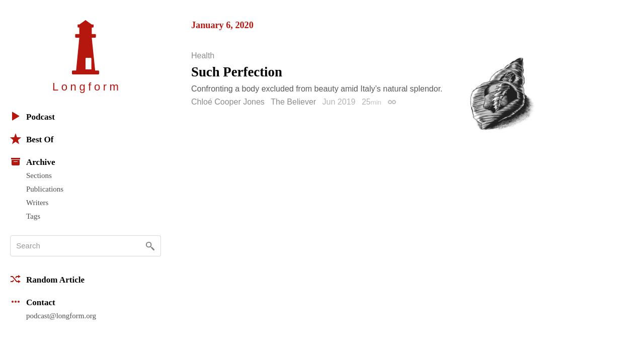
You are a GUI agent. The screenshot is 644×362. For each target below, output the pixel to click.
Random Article (47, 279)
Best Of (32, 139)
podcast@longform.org (61, 316)
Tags (33, 216)
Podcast (32, 116)
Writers (37, 203)
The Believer (293, 102)
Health (203, 56)
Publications (45, 189)
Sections (39, 175)
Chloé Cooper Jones (228, 102)
